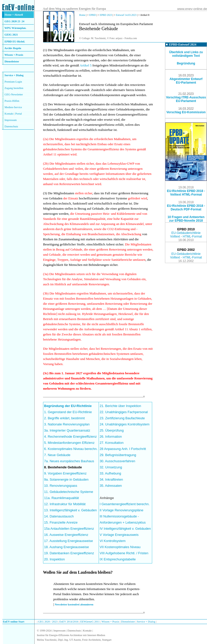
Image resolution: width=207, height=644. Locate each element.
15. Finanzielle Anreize (61, 522)
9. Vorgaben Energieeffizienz (65, 473)
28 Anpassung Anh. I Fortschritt (123, 449)
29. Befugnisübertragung (118, 455)
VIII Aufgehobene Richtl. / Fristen (124, 553)
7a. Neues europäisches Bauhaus (69, 461)
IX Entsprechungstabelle (118, 559)
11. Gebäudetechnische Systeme (69, 492)
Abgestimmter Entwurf (186, 79)
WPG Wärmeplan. (15, 28)
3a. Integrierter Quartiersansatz (67, 430)
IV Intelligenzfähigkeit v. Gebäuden (125, 529)
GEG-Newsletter (14, 94)
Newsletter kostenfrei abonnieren (74, 605)
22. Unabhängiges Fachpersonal (124, 412)
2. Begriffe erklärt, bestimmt (64, 418)
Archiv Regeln (13, 48)
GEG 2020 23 (14, 21)
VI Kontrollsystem (113, 541)
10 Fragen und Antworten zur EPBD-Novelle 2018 (186, 219)
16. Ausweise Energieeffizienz (66, 535)
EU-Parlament (186, 83)
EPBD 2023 (106, 15)
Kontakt (9, 114)
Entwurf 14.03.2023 (126, 15)
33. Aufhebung (110, 473)
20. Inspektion (54, 559)
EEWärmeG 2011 (90, 622)
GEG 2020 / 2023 (48, 622)
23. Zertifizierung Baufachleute (122, 418)
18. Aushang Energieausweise (66, 547)
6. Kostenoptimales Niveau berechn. (71, 449)
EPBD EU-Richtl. (15, 42)
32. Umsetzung (111, 467)
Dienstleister (12, 61)
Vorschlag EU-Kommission (186, 112)
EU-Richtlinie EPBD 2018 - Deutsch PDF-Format (186, 208)
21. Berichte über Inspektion (120, 406)
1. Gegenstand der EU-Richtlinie (68, 412)
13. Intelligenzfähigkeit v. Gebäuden (70, 510)
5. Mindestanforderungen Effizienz (69, 443)
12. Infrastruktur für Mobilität (65, 504)
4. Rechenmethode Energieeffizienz (70, 437)
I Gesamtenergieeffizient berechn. (125, 504)
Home (82, 15)
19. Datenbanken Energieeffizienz (69, 553)
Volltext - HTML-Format (186, 236)
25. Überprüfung (112, 430)
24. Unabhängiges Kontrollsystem (125, 424)
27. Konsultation (112, 443)
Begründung (186, 63)
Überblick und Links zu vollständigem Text (186, 54)
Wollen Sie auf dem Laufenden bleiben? (78, 572)
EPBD (92, 15)
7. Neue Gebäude (57, 455)
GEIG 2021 (11, 35)
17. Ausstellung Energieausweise (69, 541)
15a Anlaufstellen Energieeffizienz (69, 529)
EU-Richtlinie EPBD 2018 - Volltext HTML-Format (186, 193)
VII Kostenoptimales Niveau (120, 547)
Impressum (11, 120)
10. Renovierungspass (61, 486)
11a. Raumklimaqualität (61, 498)
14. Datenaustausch (59, 516)
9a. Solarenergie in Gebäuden (66, 479)
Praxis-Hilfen (12, 101)
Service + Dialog (14, 75)
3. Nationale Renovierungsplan (67, 424)
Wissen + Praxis (14, 55)
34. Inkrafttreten (111, 479)
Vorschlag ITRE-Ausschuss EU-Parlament (186, 99)
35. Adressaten (111, 486)
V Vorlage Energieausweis (119, 535)
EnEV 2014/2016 (69, 622)
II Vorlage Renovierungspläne (122, 510)
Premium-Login (13, 82)
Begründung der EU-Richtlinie (68, 406)
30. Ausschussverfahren (117, 461)
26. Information (111, 437)
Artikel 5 (86, 65)
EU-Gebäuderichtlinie (186, 233)
